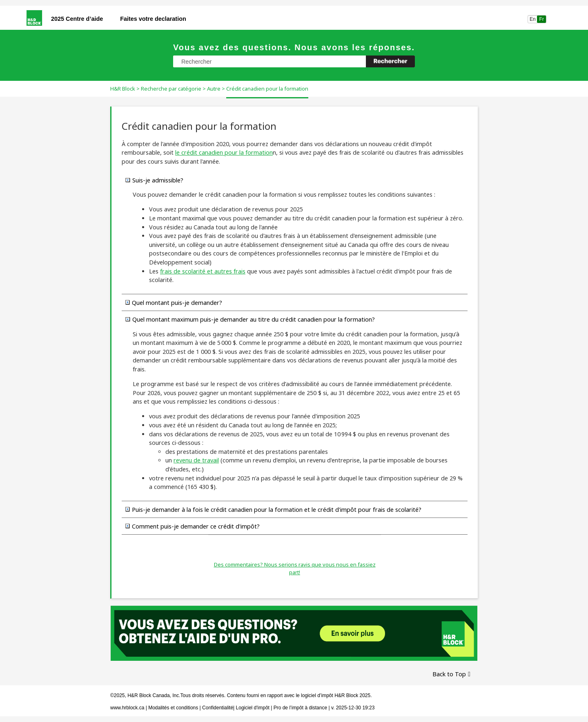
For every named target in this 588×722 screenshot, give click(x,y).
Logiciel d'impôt (254, 708)
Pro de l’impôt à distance (300, 708)
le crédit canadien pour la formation (224, 152)
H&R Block (123, 89)
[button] (390, 61)
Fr (542, 19)
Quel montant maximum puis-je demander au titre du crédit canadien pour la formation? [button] (250, 319)
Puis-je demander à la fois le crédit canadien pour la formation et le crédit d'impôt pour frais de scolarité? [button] (273, 509)
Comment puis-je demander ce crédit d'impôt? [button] (193, 526)
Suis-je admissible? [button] (155, 180)
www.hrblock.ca (127, 708)
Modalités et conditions (173, 708)
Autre (214, 89)
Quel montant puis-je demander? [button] (174, 302)
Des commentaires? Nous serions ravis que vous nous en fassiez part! (295, 569)
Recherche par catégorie (171, 89)
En (533, 19)
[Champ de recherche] (294, 61)
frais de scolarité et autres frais (203, 271)
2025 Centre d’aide (77, 19)
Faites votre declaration (153, 19)
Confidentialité (218, 708)
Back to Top (449, 674)
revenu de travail (196, 460)
